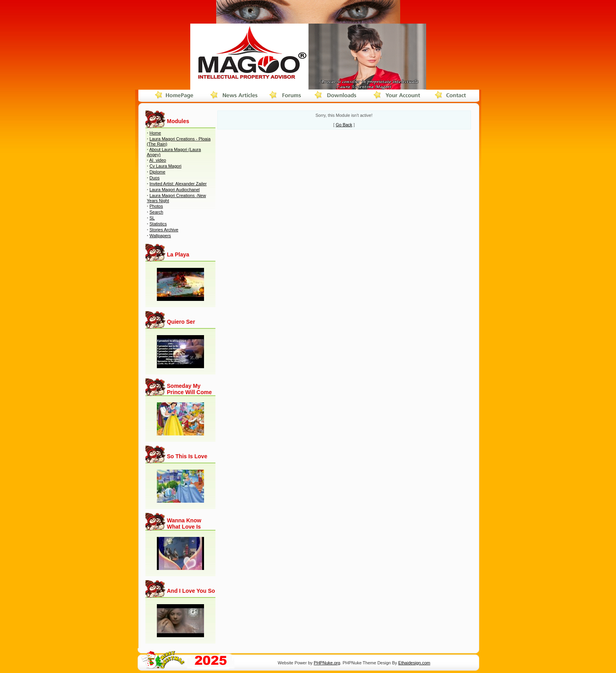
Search (156, 212)
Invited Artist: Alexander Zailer (178, 184)
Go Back (344, 125)
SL (152, 218)
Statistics (158, 224)
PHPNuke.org (327, 663)
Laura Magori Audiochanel (175, 190)
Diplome (157, 172)
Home (155, 133)
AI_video (158, 160)
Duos (154, 178)
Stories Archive (164, 230)
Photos (156, 206)
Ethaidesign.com (414, 663)
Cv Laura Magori (165, 166)
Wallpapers (160, 236)
